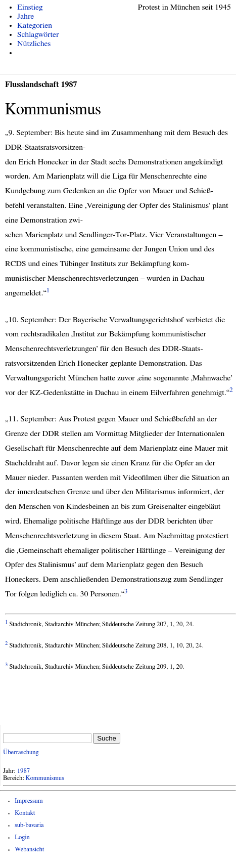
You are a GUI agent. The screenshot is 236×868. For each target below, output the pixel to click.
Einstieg (30, 7)
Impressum (29, 801)
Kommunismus (45, 778)
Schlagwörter (38, 34)
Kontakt (25, 813)
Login (22, 837)
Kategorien (35, 25)
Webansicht (29, 850)
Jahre (26, 16)
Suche (107, 738)
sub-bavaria (29, 825)
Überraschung (21, 752)
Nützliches (34, 44)
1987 (24, 771)
